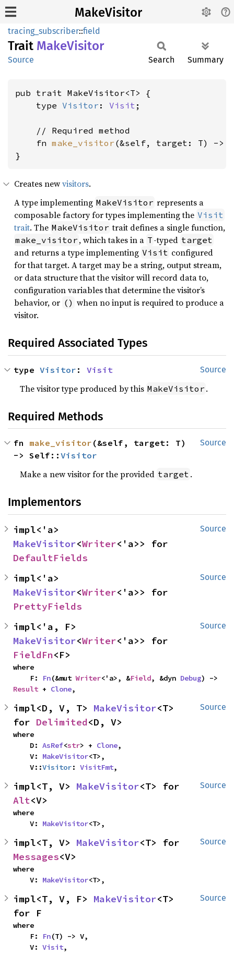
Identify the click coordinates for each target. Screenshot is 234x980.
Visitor (80, 105)
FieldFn (33, 655)
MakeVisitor (108, 13)
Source (21, 60)
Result (26, 689)
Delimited (62, 722)
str (74, 745)
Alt (22, 800)
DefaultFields (50, 558)
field (92, 31)
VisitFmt (97, 767)
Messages (36, 857)
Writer (99, 544)
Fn (46, 678)
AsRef (53, 745)
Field (141, 678)
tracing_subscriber (43, 31)
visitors (75, 184)
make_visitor (83, 143)
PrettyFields (48, 606)
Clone (61, 689)
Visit (122, 105)
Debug (191, 678)
